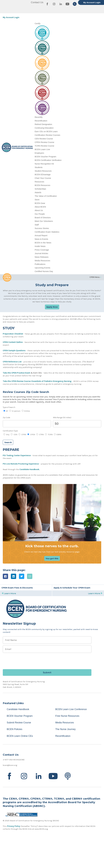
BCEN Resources (43, 185)
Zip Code (6, 418)
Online (26, 411)
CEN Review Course (44, 139)
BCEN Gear (40, 203)
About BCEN (40, 207)
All (6, 411)
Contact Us (37, 2)
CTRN (40, 435)
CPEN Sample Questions (14, 351)
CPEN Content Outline (13, 342)
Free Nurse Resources (67, 716)
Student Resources (43, 171)
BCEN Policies (15, 729)
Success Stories (42, 228)
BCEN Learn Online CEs (20, 736)
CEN (14, 435)
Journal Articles (41, 253)
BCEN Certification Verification (48, 160)
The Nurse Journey (66, 729)
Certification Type (10, 431)
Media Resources (42, 261)
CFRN (22, 435)
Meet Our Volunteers (44, 221)
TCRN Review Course (45, 146)
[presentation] (23, 660)
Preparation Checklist (13, 334)
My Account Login (11, 17)
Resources (39, 182)
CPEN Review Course (45, 142)
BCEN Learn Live (42, 149)
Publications (40, 264)
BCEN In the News (43, 243)
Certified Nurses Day (44, 271)
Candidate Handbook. (30, 469)
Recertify (39, 117)
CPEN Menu (95, 277)
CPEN (31, 435)
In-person (15, 411)
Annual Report (41, 235)
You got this (52, 558)
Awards (38, 192)
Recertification (41, 121)
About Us (39, 210)
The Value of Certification (46, 196)
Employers (39, 153)
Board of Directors (43, 217)
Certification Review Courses (47, 135)
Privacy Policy (14, 826)
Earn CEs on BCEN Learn (46, 131)
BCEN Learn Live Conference (71, 709)
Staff (37, 225)
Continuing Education (44, 128)
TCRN (49, 435)
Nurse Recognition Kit (44, 164)
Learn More (9, 593)
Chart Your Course (43, 178)
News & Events (41, 239)
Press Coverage (42, 250)
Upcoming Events (43, 268)
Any (6, 435)
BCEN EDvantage (43, 174)
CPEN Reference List (12, 362)
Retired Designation (43, 124)
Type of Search (9, 407)
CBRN (58, 435)
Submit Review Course (19, 723)
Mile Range (62, 418)
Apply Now (52, 307)
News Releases (42, 257)
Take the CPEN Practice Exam (17, 373)
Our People (40, 214)
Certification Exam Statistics (47, 232)
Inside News (40, 246)
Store (37, 200)
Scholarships (40, 189)
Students (39, 167)
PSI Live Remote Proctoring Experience (21, 464)
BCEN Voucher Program (46, 157)
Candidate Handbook (18, 709)
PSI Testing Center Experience (17, 455)
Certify (38, 23)
